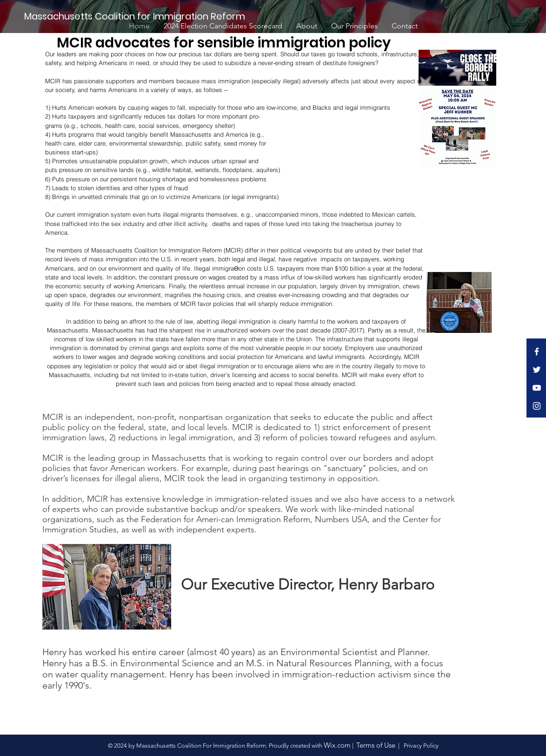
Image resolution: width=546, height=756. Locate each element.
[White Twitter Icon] (537, 370)
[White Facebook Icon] (537, 351)
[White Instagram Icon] (537, 406)
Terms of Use (376, 745)
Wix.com (337, 745)
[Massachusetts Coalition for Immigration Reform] (136, 16)
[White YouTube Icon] (537, 388)
